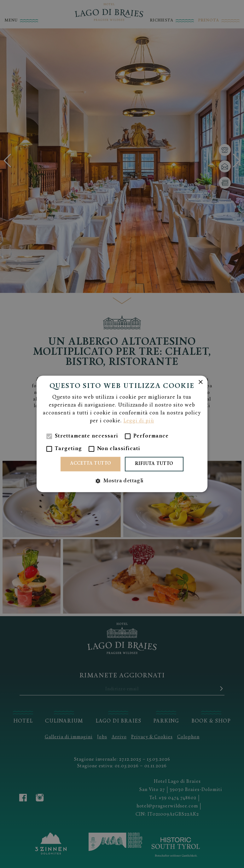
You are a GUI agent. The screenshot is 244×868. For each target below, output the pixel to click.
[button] (122, 481)
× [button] (200, 382)
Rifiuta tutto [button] (154, 464)
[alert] (122, 434)
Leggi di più (139, 421)
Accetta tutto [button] (90, 464)
